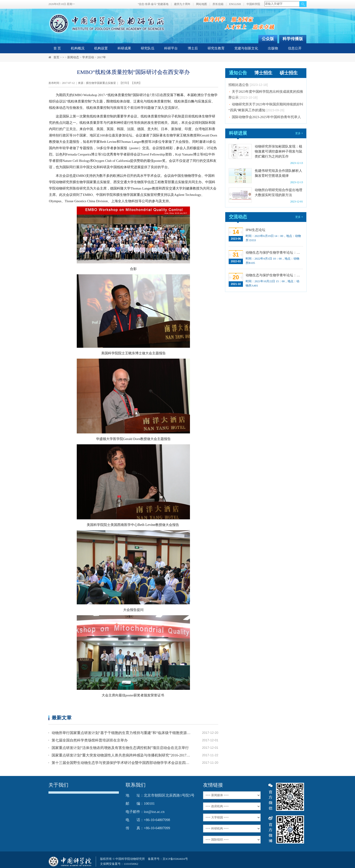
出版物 (273, 48)
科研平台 (171, 48)
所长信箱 (218, 4)
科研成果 (124, 48)
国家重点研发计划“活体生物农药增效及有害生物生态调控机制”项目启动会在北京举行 (120, 748)
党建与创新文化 (246, 48)
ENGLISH (235, 4)
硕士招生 (289, 73)
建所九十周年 (182, 4)
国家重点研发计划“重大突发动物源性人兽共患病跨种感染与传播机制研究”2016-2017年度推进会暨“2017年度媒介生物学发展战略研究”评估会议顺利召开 (121, 755)
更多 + (299, 133)
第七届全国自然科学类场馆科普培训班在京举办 (90, 740)
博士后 (193, 48)
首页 (56, 57)
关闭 (136, 83)
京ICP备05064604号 (175, 859)
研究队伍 (148, 48)
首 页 (57, 48)
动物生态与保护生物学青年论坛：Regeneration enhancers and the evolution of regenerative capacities (274, 253)
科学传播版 (293, 39)
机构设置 (101, 48)
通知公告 (238, 73)
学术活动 (88, 57)
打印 (125, 83)
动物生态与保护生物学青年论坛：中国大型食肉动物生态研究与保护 (274, 275)
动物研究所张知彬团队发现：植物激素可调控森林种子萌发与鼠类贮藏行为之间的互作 (278, 151)
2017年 (102, 57)
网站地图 (201, 4)
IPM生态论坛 (255, 230)
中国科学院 (253, 4)
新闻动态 (73, 57)
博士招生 (263, 73)
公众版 (268, 39)
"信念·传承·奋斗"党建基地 (153, 4)
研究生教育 (216, 48)
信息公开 (295, 48)
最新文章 (62, 718)
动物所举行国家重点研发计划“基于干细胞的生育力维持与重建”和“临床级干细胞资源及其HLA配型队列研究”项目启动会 (121, 733)
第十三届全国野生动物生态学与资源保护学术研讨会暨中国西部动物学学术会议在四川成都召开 (121, 763)
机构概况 (78, 48)
